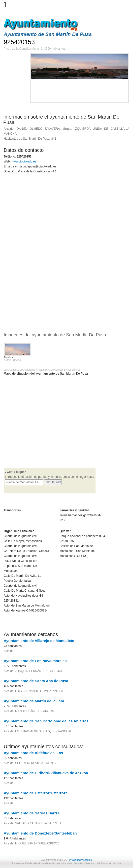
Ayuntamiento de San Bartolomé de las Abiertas (46, 721)
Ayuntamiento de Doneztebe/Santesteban (40, 833)
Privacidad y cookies (80, 860)
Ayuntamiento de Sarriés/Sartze (32, 813)
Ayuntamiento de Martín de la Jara (34, 701)
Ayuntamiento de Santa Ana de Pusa (36, 681)
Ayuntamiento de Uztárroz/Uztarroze (36, 793)
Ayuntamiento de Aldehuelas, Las (33, 753)
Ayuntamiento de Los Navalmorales (35, 661)
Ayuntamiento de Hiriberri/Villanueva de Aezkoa (46, 773)
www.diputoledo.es (24, 161)
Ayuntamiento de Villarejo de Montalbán (39, 641)
